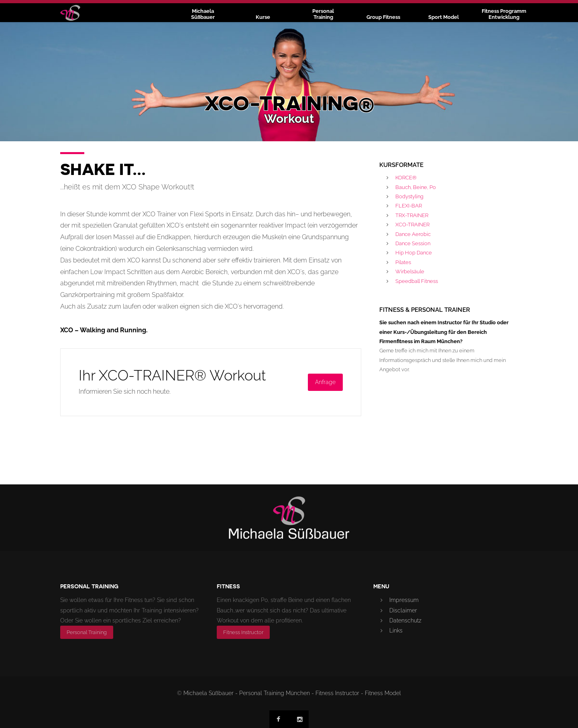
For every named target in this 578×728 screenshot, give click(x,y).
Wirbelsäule (410, 271)
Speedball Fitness (417, 281)
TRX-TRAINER (412, 215)
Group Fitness (383, 17)
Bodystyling (409, 196)
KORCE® (406, 178)
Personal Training (87, 632)
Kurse (263, 17)
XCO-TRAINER (412, 225)
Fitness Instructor (243, 632)
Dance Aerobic (413, 234)
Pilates (403, 262)
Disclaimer (403, 610)
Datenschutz (405, 620)
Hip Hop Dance (414, 253)
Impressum (404, 600)
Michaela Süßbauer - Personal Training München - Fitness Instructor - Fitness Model (292, 693)
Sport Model (444, 17)
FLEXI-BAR (409, 206)
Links (396, 630)
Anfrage (325, 382)
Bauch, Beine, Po (416, 187)
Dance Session (413, 243)
